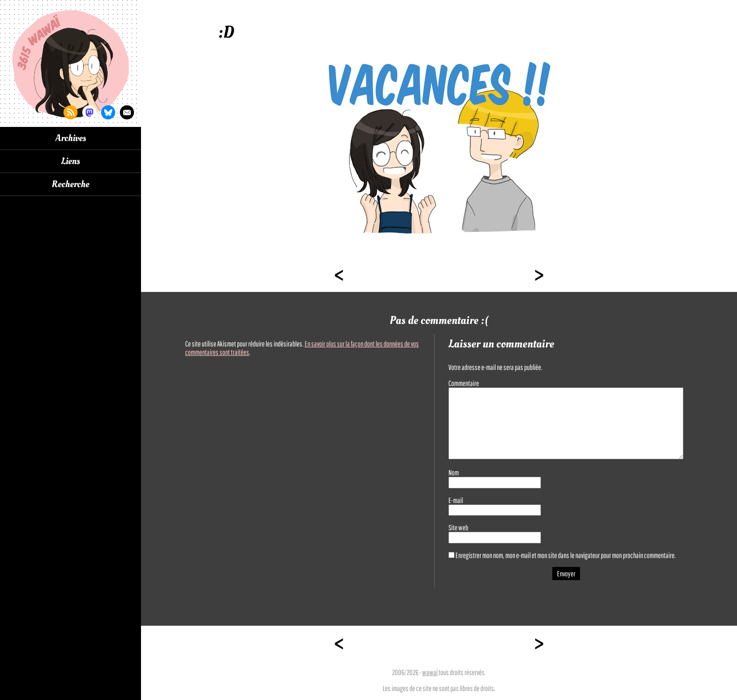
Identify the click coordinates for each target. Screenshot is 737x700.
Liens (71, 161)
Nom (454, 472)
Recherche (71, 184)
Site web (458, 527)
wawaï (430, 672)
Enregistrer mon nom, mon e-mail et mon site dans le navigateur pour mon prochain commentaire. (566, 555)
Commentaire (464, 383)
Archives (71, 138)
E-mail (456, 500)
